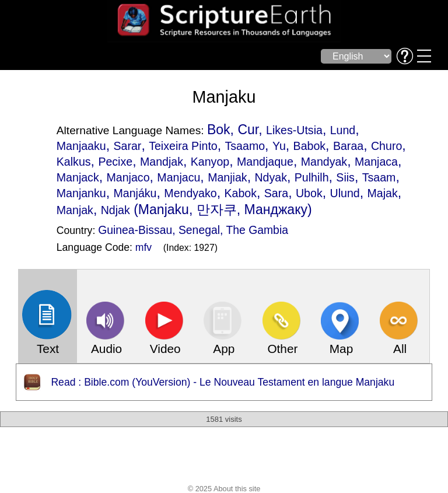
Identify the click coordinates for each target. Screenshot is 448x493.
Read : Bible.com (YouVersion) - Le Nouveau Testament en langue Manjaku (223, 382)
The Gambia (257, 230)
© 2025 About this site (224, 489)
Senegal (199, 230)
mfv (143, 247)
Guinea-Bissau (135, 230)
